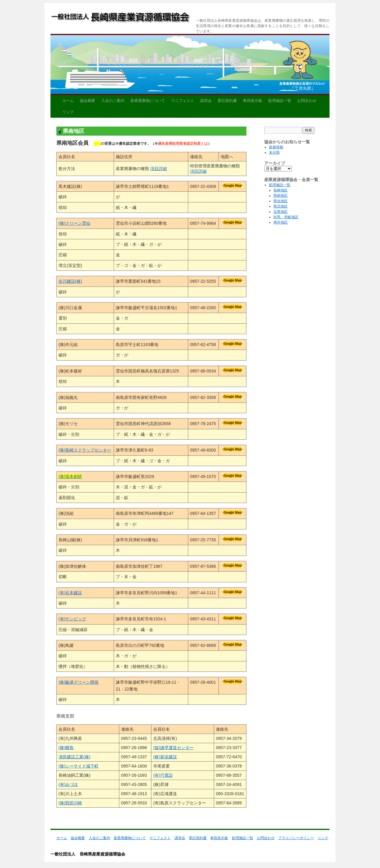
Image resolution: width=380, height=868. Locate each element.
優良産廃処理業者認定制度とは (183, 144)
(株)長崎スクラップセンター (85, 450)
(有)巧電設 (163, 775)
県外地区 (281, 222)
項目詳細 (159, 169)
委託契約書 (227, 101)
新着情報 (276, 147)
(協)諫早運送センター (173, 748)
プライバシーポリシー (296, 838)
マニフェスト (183, 101)
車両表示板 (252, 101)
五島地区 (281, 212)
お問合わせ (307, 101)
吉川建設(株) (70, 281)
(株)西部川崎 (70, 803)
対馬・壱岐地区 (286, 217)
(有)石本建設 (70, 593)
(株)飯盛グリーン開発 (79, 682)
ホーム (68, 101)
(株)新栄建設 (165, 757)
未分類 (274, 152)
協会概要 (88, 101)
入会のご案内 (113, 101)
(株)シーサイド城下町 (79, 766)
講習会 (206, 101)
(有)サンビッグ (72, 619)
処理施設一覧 (280, 101)
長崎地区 (281, 190)
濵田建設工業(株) (74, 757)
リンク (68, 112)
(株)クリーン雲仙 (74, 223)
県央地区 (281, 201)
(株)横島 (66, 748)
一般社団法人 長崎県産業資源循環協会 (121, 19)
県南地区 (281, 196)
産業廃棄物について (148, 101)
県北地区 (281, 206)
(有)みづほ (68, 784)
